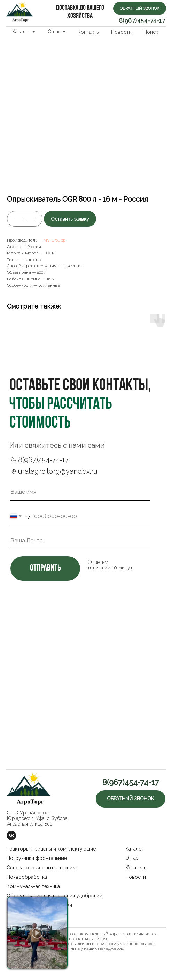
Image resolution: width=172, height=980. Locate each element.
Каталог (21, 32)
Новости (121, 32)
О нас (54, 32)
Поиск (151, 32)
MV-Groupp (54, 240)
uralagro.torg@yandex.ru (58, 471)
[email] (80, 541)
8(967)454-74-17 (142, 21)
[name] (80, 492)
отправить (45, 568)
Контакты (89, 32)
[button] (140, 8)
